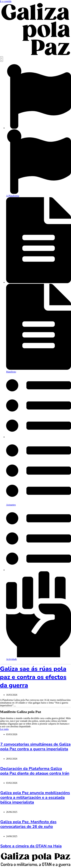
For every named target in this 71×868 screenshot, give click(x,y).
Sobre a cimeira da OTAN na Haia (31, 846)
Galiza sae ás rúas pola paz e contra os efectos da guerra (33, 677)
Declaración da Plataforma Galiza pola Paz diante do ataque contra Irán (35, 771)
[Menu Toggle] (2, 59)
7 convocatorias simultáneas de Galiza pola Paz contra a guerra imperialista (35, 747)
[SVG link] (35, 30)
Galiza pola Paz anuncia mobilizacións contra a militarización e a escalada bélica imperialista (35, 797)
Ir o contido (6, 1)
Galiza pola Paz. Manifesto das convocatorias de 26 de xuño (28, 824)
